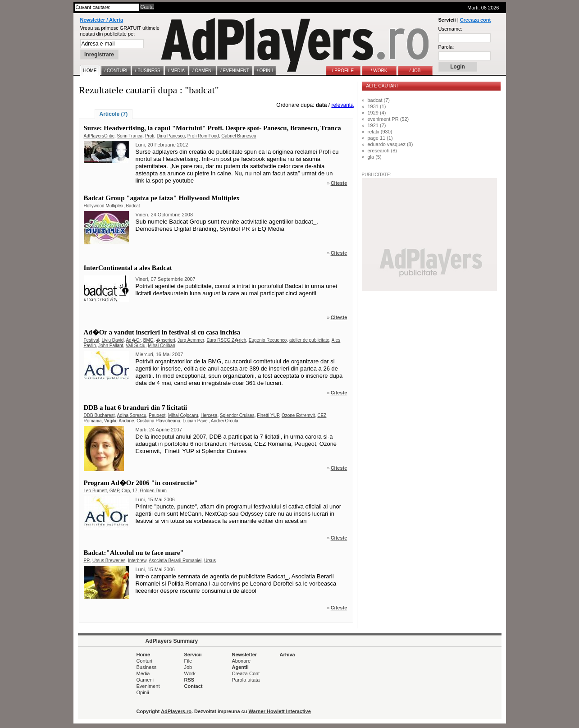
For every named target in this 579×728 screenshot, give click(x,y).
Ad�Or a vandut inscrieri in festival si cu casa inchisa (162, 332)
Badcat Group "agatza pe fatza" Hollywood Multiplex (162, 198)
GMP (114, 491)
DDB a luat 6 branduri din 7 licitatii (136, 407)
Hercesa (209, 415)
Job (188, 667)
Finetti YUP (268, 415)
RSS (189, 680)
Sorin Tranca (130, 136)
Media (143, 673)
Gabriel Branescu (239, 136)
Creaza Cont (246, 673)
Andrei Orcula (225, 421)
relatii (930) (380, 132)
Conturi (144, 661)
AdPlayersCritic (99, 136)
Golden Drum (153, 491)
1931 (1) (377, 106)
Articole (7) (114, 114)
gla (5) (375, 157)
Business (147, 667)
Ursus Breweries (109, 561)
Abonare (242, 661)
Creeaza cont (475, 20)
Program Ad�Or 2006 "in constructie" (141, 483)
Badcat (133, 206)
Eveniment (148, 686)
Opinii (143, 692)
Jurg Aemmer (191, 340)
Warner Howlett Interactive (280, 711)
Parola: (446, 47)
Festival (91, 340)
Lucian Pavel (195, 421)
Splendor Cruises (237, 415)
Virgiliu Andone (119, 421)
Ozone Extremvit (298, 415)
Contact (194, 686)
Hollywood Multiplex (104, 206)
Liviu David (113, 340)
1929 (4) (377, 113)
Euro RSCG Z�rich (226, 340)
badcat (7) (379, 100)
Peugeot (157, 415)
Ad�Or (133, 340)
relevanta (342, 105)
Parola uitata (246, 680)
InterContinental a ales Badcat (128, 268)
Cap (126, 491)
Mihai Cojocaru (183, 415)
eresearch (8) (382, 151)
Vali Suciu (136, 346)
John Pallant (111, 346)
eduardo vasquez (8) (390, 144)
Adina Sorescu (131, 415)
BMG (148, 340)
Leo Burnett (96, 491)
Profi (150, 136)
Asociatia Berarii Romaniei (175, 561)
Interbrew (137, 561)
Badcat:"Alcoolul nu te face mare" (134, 553)
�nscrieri (165, 340)
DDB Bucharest (99, 415)
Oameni (145, 680)
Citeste (339, 183)
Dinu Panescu (171, 136)
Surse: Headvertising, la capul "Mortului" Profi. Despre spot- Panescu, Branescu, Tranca (212, 128)
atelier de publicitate (309, 340)
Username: (451, 29)
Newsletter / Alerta (102, 20)
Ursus (210, 561)
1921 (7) (377, 125)
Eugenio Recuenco (268, 340)
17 (135, 491)
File (188, 661)
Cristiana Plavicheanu (158, 421)
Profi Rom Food (203, 136)
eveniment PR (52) (388, 119)
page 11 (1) (380, 138)
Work (190, 673)
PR (87, 561)
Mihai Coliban (162, 346)
